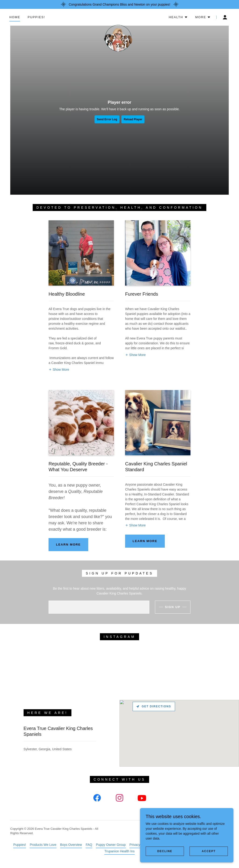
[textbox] (99, 607)
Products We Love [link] (43, 845)
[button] (178, 17)
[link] (120, 16)
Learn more (68, 545)
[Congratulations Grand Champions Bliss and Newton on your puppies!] (119, 4)
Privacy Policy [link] (140, 845)
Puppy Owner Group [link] (111, 845)
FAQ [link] (89, 845)
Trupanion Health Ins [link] (119, 851)
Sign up (173, 607)
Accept (209, 851)
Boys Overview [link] (71, 845)
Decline (165, 851)
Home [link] (15, 17)
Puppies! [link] (36, 17)
